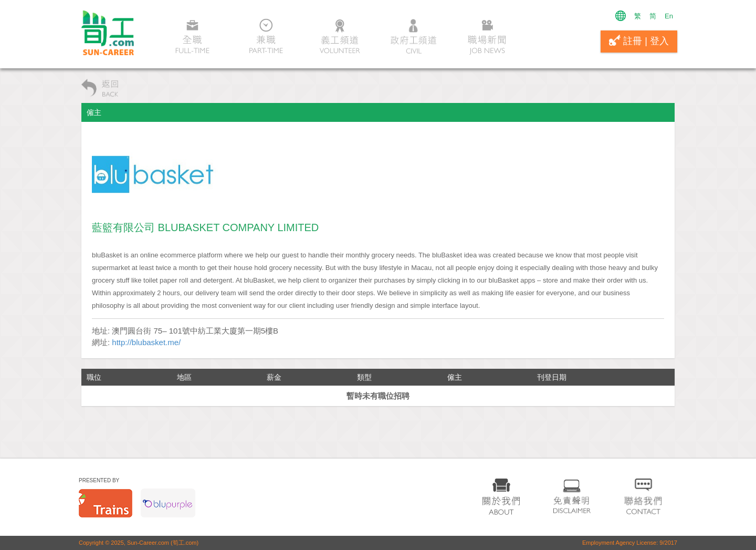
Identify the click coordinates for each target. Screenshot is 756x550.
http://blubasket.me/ (146, 342)
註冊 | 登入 (639, 40)
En (669, 16)
